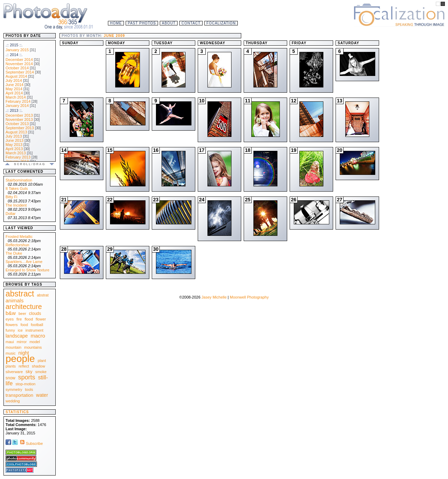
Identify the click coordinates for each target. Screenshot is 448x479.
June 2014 (14, 85)
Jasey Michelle (214, 297)
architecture (24, 307)
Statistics (17, 412)
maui (10, 342)
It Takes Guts (17, 188)
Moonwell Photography (249, 297)
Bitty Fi (11, 197)
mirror (22, 342)
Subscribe (31, 443)
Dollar (11, 214)
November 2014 (19, 64)
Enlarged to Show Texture (27, 270)
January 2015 (17, 50)
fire (19, 319)
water (42, 395)
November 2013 (19, 119)
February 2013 (18, 157)
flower (41, 319)
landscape (17, 336)
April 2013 (14, 149)
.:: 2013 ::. (14, 110)
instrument (34, 330)
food (24, 325)
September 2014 (20, 72)
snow (10, 378)
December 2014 (19, 60)
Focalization (221, 23)
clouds (35, 314)
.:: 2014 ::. (14, 55)
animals (15, 300)
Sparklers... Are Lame (24, 262)
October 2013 (17, 124)
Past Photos (142, 23)
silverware (14, 372)
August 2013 (16, 132)
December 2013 (19, 115)
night (24, 353)
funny (10, 330)
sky (29, 372)
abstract (20, 294)
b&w (11, 313)
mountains (33, 347)
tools (29, 389)
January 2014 (17, 106)
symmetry (14, 389)
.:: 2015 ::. (14, 45)
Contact (191, 23)
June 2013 (14, 140)
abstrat (43, 295)
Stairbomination (19, 180)
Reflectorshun (17, 245)
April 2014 (14, 93)
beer (22, 314)
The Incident (16, 205)
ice (20, 330)
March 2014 (16, 97)
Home (116, 23)
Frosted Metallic (19, 237)
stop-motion (26, 384)
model (35, 342)
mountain (13, 347)
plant (42, 361)
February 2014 (18, 101)
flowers (12, 325)
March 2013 (16, 153)
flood (29, 319)
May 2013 (14, 145)
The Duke (14, 253)
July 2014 (14, 80)
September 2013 (20, 128)
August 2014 (16, 76)
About (169, 23)
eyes (10, 319)
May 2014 (14, 89)
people (20, 359)
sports (27, 377)
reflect (24, 366)
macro (38, 336)
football (37, 325)
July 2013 (14, 136)
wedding (13, 401)
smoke (41, 372)
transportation (19, 395)
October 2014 (17, 68)
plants (11, 366)
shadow (38, 366)
